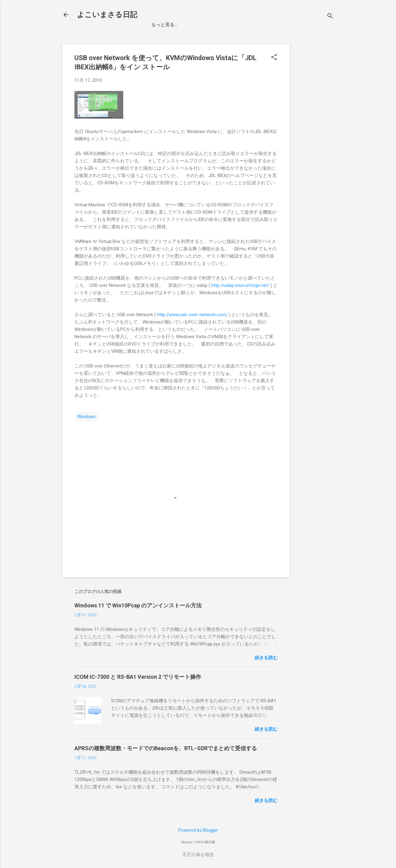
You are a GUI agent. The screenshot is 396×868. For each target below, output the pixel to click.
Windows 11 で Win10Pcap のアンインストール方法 (138, 605)
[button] (274, 58)
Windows (86, 417)
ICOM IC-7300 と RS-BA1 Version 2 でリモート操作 (138, 677)
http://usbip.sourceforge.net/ (240, 285)
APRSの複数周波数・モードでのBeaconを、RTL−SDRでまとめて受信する (166, 748)
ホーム (158, 25)
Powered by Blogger (198, 830)
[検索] (330, 17)
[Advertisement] (345, 82)
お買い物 (185, 25)
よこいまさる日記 (107, 15)
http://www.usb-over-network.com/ (192, 315)
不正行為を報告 (198, 855)
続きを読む (266, 658)
